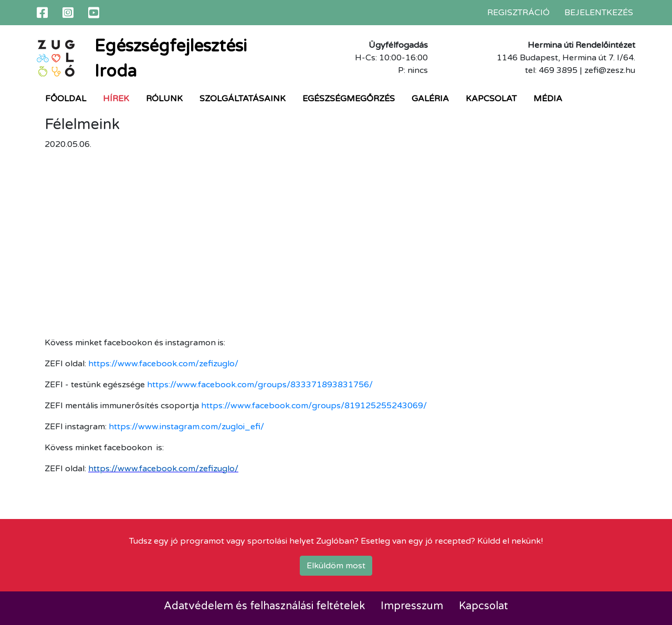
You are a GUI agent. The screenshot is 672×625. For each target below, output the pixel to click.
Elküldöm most (336, 566)
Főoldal (66, 99)
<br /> (192, 242)
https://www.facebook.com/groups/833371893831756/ (260, 385)
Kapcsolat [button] (491, 99)
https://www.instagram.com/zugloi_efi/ (186, 427)
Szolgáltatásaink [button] (243, 99)
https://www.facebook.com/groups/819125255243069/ (314, 406)
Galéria (430, 99)
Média (548, 99)
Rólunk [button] (164, 99)
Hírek (116, 99)
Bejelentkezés (599, 13)
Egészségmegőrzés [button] (349, 99)
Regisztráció (518, 13)
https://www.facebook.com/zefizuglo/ (163, 364)
